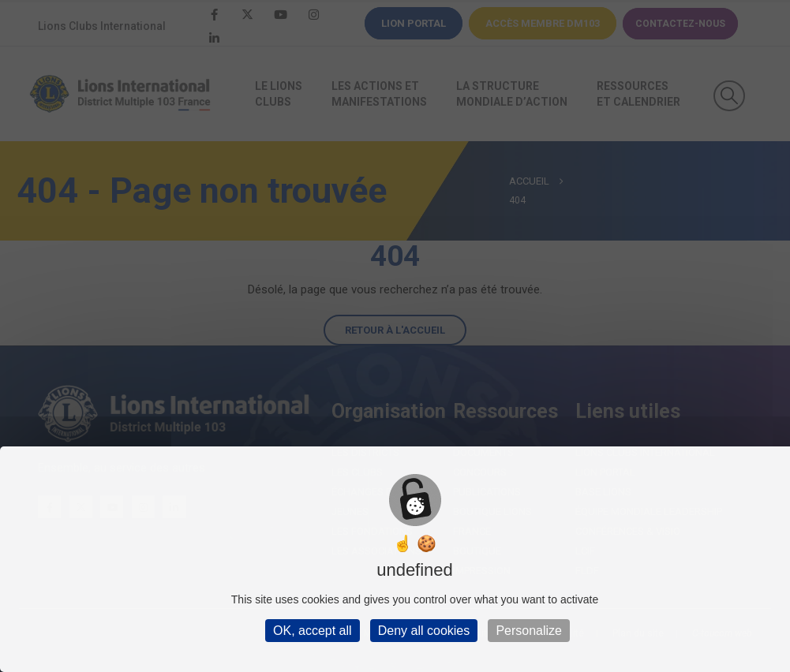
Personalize (529, 631)
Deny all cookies (424, 631)
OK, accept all (313, 631)
